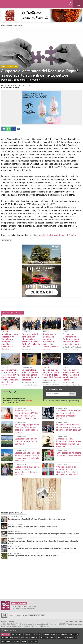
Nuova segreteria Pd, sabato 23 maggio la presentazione (68, 454)
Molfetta (44, 638)
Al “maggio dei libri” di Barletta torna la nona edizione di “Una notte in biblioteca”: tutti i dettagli (67, 471)
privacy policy (74, 401)
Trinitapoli (33, 641)
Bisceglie (28, 634)
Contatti (12, 615)
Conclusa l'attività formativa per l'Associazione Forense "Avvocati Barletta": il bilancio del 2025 (31, 340)
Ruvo (60, 638)
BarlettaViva (14, 4)
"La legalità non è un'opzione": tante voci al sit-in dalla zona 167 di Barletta (52, 374)
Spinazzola (7, 641)
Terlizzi (16, 641)
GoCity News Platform (37, 615)
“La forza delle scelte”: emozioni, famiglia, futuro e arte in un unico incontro (71, 375)
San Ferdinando (70, 638)
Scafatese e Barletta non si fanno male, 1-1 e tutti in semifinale (27, 441)
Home (3, 25)
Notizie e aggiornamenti (16, 25)
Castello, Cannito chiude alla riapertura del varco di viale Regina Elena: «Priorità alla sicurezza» (28, 457)
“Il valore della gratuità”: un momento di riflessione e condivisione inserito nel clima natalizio (50, 342)
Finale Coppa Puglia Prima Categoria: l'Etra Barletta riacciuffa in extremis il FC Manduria (27, 429)
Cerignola (55, 634)
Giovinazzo (74, 634)
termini (63, 401)
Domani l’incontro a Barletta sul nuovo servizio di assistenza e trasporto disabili (68, 415)
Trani (24, 641)
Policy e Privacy (21, 615)
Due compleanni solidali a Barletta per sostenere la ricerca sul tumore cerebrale (30, 375)
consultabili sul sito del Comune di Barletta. (57, 235)
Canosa (46, 634)
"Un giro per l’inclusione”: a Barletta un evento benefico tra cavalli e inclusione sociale (72, 339)
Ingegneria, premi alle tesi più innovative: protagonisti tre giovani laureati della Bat (68, 427)
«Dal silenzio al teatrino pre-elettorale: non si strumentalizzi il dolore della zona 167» (27, 471)
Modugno (35, 638)
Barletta (6, 634)
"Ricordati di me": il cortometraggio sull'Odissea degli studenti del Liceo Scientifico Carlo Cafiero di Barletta (27, 416)
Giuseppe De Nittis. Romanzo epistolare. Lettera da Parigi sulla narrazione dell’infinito (68, 443)
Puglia (53, 638)
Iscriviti (72, 394)
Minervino (25, 638)
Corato (64, 634)
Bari (21, 634)
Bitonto (37, 634)
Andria (14, 634)
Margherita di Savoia (10, 638)
